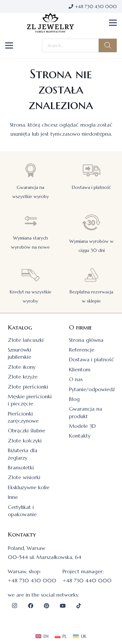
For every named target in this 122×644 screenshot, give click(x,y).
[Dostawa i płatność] (91, 170)
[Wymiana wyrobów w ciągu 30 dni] (91, 223)
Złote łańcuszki (26, 340)
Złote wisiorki (24, 477)
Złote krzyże (23, 377)
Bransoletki (21, 467)
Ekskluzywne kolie (29, 487)
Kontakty (80, 436)
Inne (13, 497)
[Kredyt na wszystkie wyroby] (31, 275)
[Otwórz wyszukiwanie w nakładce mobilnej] (79, 45)
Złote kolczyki (25, 440)
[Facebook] (31, 606)
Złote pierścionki (28, 387)
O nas (76, 379)
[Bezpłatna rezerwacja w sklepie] (91, 275)
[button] (113, 23)
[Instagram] (14, 606)
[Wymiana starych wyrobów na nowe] (31, 221)
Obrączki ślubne (27, 430)
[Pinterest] (47, 606)
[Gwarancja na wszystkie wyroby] (31, 170)
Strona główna (86, 340)
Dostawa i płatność (91, 187)
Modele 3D (82, 426)
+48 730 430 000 (32, 580)
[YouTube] (63, 606)
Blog (74, 399)
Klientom (80, 369)
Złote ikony (22, 367)
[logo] (50, 23)
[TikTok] (79, 606)
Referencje (82, 350)
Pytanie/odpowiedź (92, 389)
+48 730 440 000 (87, 580)
